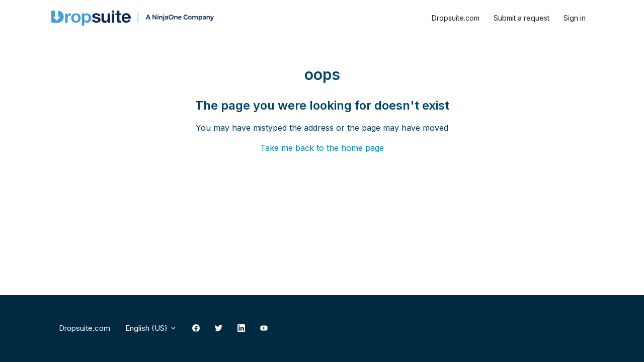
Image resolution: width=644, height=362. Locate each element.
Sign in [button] (575, 18)
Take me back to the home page (322, 148)
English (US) (151, 328)
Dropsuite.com (456, 18)
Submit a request (521, 18)
